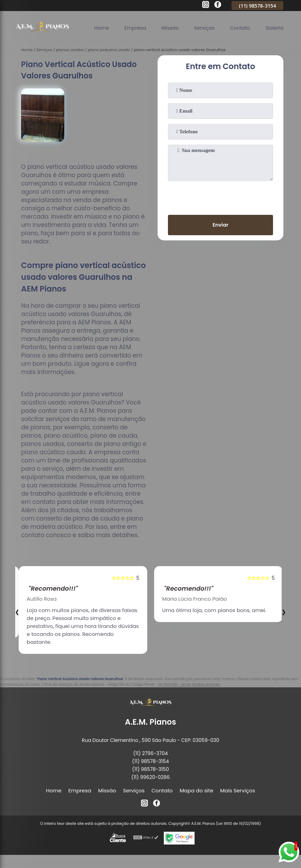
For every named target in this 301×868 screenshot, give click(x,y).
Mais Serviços (238, 790)
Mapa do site (196, 790)
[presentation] (220, 197)
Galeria (274, 27)
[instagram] (206, 6)
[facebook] (218, 6)
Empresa (130, 27)
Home (96, 27)
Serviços (201, 27)
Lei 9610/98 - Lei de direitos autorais (189, 684)
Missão (166, 27)
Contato (238, 27)
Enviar (220, 225)
